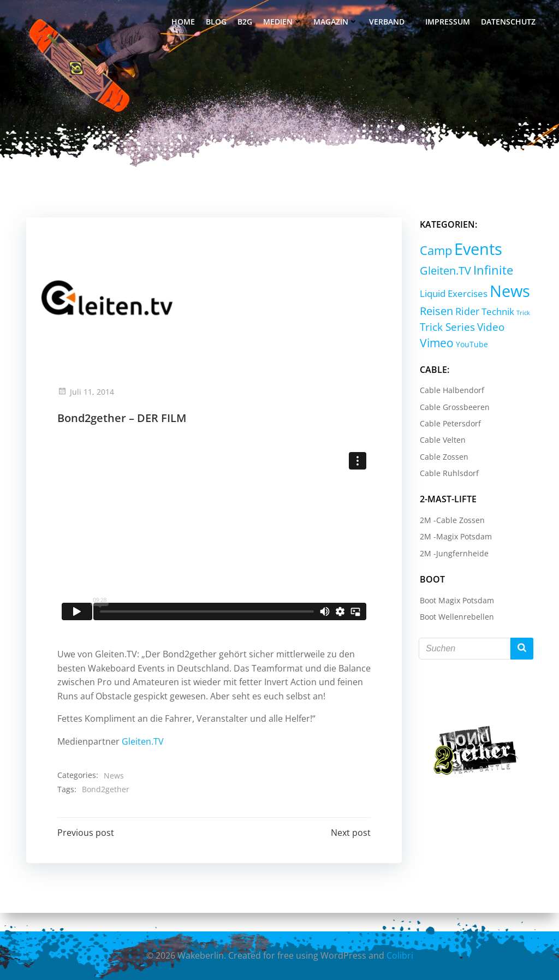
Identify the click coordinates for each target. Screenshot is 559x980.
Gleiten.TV (144, 759)
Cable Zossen (443, 458)
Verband (392, 22)
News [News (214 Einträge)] (509, 292)
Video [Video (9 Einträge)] (490, 328)
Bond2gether (107, 807)
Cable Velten (442, 441)
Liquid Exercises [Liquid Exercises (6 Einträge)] (453, 294)
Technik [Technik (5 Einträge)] (497, 313)
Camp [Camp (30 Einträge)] (435, 251)
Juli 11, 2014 (87, 395)
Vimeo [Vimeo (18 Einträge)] (436, 344)
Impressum (448, 22)
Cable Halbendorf (451, 391)
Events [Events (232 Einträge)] (477, 250)
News (115, 793)
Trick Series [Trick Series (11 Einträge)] (446, 328)
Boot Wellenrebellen (456, 618)
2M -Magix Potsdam (455, 537)
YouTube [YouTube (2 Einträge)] (471, 345)
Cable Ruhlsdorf (448, 474)
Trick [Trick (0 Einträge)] (522, 314)
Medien (283, 22)
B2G (245, 22)
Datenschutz (509, 22)
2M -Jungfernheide (453, 554)
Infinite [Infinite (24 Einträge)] (492, 271)
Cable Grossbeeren (454, 408)
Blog (217, 22)
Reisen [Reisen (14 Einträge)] (435, 312)
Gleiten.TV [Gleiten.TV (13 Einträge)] (444, 272)
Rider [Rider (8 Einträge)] (466, 312)
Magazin (336, 22)
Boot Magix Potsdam (456, 601)
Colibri (400, 955)
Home (184, 22)
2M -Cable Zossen (451, 521)
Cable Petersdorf (449, 424)
